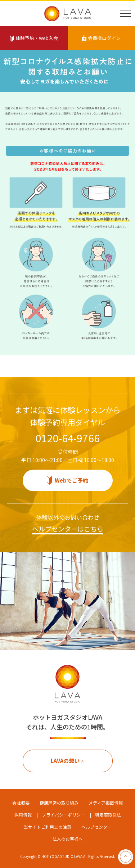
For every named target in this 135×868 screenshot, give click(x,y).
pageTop (126, 857)
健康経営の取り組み (59, 803)
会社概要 (21, 803)
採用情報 (23, 815)
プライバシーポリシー (63, 815)
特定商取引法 (108, 815)
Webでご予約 (71, 480)
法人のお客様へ (68, 839)
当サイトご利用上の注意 (48, 827)
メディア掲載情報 (106, 803)
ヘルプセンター (96, 827)
